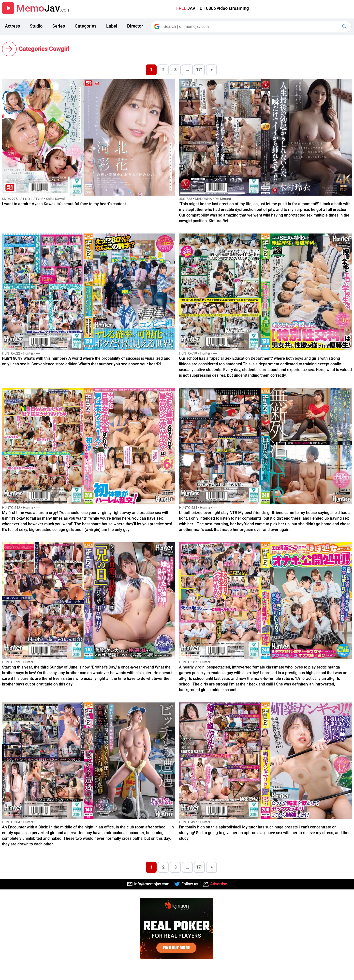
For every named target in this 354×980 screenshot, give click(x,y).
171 (199, 70)
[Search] (251, 27)
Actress (12, 26)
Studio (36, 26)
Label (112, 26)
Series (59, 26)
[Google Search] (345, 27)
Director (135, 26)
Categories (86, 26)
